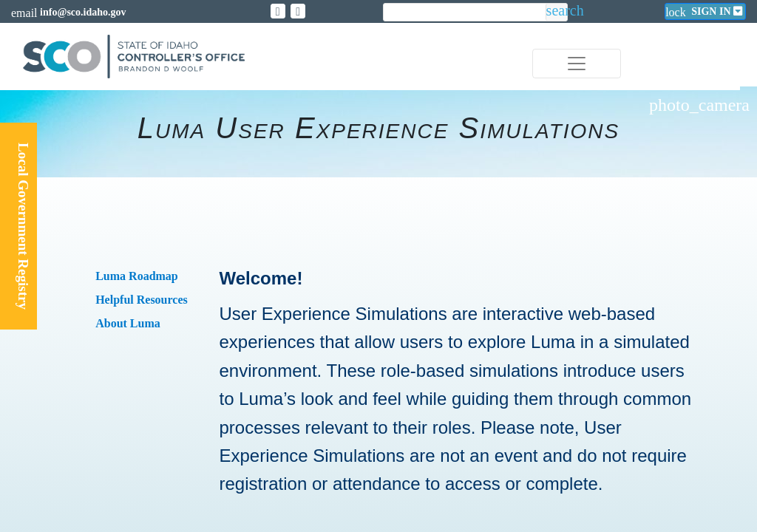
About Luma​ (128, 323)
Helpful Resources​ (142, 300)
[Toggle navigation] (577, 64)
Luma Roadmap (137, 276)
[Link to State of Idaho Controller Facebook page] (298, 11)
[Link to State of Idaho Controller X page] (278, 11)
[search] (464, 13)
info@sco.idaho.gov (83, 12)
